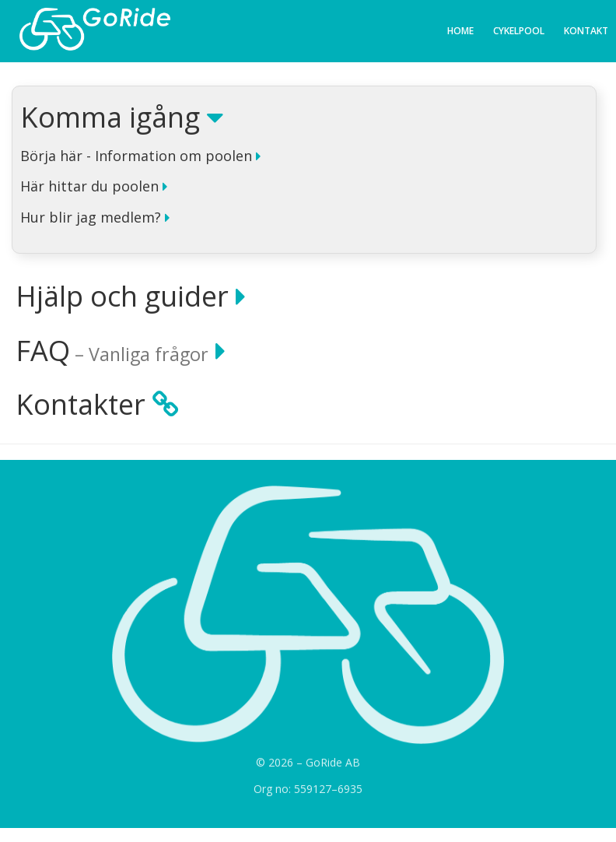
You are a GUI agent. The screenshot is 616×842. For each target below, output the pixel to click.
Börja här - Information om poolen (140, 156)
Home (460, 31)
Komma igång (122, 118)
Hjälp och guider (131, 296)
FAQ (121, 351)
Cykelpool (519, 31)
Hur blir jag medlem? (95, 218)
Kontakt (586, 31)
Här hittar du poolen (94, 187)
